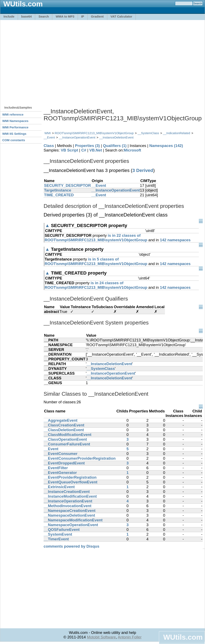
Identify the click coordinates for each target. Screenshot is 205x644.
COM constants (14, 140)
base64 (27, 16)
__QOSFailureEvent (62, 530)
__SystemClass (148, 133)
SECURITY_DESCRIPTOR (67, 185)
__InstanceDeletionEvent (116, 137)
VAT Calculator (121, 16)
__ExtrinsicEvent (59, 487)
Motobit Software (101, 637)
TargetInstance (58, 190)
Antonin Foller (130, 637)
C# (84, 150)
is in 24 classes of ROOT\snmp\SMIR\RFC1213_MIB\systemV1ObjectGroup (96, 285)
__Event (49, 137)
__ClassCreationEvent (64, 425)
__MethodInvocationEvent (67, 506)
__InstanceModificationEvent (70, 496)
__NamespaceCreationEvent (70, 511)
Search (44, 16)
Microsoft (132, 150)
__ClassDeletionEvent (64, 430)
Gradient (97, 16)
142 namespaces (175, 240)
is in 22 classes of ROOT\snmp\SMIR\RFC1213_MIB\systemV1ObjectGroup (96, 238)
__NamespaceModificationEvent (73, 520)
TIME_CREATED (59, 195)
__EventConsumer (61, 454)
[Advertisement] (39, 61)
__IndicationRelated (176, 133)
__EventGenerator (60, 473)
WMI (48, 133)
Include (9, 16)
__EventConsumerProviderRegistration (80, 458)
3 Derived (143, 170)
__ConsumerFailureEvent (67, 444)
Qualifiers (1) (115, 146)
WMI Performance (15, 127)
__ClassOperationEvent (65, 439)
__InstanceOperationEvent (77, 137)
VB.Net (96, 150)
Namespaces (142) (166, 146)
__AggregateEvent (61, 420)
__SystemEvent (58, 534)
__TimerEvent (56, 539)
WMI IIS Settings (14, 134)
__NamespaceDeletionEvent (69, 515)
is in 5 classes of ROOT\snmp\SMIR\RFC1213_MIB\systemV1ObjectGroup (96, 261)
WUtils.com (183, 637)
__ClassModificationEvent (67, 435)
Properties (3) (87, 146)
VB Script (69, 150)
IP (83, 16)
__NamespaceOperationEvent (71, 525)
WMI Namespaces (15, 121)
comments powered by (72, 546)
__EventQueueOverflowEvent (70, 482)
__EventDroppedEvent (64, 463)
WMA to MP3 (65, 16)
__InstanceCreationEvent (67, 492)
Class (49, 146)
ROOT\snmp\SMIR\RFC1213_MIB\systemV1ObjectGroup (94, 133)
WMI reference (13, 114)
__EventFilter (56, 468)
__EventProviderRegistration (70, 477)
